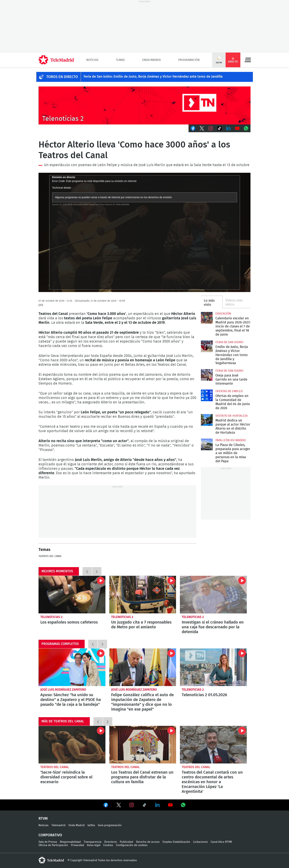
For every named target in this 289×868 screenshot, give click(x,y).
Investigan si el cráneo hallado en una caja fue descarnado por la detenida (213, 595)
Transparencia (93, 842)
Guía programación (110, 825)
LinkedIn (228, 128)
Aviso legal (94, 845)
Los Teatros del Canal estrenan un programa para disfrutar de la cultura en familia (143, 745)
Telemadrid (58, 825)
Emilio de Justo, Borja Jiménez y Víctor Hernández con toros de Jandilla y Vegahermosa (207, 346)
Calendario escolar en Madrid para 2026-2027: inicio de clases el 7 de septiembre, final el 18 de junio (207, 318)
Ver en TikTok (144, 806)
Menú (248, 60)
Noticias (92, 60)
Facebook (193, 128)
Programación (189, 60)
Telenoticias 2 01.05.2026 (213, 667)
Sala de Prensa (48, 842)
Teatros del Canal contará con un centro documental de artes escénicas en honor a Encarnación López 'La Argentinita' (213, 745)
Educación (223, 314)
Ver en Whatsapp (183, 805)
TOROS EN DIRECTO (62, 77)
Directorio (111, 842)
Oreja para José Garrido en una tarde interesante (207, 375)
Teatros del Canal (50, 556)
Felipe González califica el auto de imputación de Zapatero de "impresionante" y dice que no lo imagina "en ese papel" (143, 667)
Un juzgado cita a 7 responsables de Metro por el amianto (143, 595)
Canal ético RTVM (221, 842)
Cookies (108, 845)
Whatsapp (246, 128)
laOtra (91, 825)
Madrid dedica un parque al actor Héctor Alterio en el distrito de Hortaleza (207, 420)
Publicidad (126, 842)
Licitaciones (200, 842)
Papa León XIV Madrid (231, 440)
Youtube (237, 128)
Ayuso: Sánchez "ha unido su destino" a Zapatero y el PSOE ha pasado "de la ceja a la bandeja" (72, 667)
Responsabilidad (70, 842)
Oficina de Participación (53, 845)
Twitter (202, 128)
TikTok (220, 128)
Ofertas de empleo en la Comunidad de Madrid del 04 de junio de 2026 (207, 395)
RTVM (43, 819)
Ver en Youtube (170, 805)
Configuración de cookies (132, 845)
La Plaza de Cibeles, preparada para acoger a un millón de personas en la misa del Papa (207, 444)
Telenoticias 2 (51, 617)
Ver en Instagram (132, 805)
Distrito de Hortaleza (231, 416)
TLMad (120, 60)
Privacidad (78, 845)
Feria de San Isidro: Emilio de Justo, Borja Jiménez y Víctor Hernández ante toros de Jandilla (153, 77)
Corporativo (50, 835)
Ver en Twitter (119, 806)
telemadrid (51, 860)
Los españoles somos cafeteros (72, 595)
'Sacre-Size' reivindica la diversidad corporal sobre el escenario (72, 745)
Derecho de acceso (148, 842)
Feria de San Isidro (229, 342)
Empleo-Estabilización (176, 842)
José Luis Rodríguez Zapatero (63, 690)
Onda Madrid (151, 60)
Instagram (211, 128)
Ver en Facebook (106, 806)
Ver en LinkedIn (157, 805)
